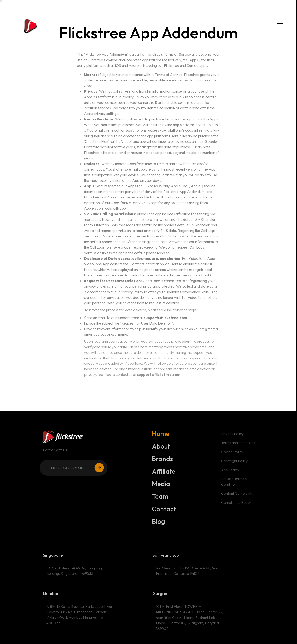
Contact (164, 511)
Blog (159, 523)
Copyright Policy (234, 463)
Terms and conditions (238, 445)
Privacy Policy (232, 436)
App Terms (230, 472)
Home (161, 435)
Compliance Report (237, 504)
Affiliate (164, 473)
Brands (163, 460)
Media (161, 485)
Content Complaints (237, 495)
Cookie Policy (232, 454)
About (161, 448)
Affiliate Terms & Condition (234, 483)
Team (160, 498)
